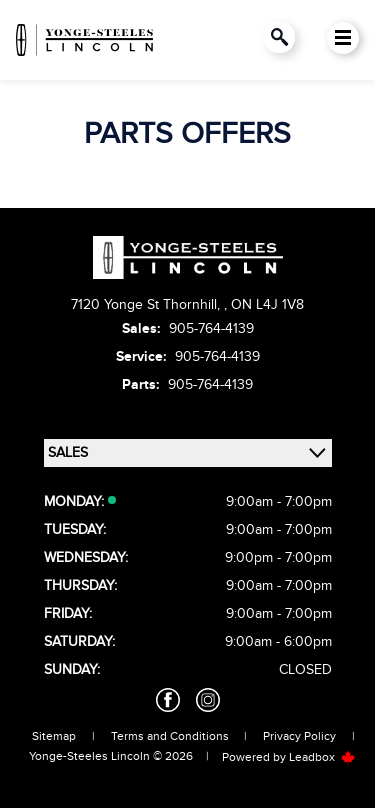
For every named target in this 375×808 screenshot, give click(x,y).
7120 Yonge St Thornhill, (147, 304)
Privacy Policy (299, 736)
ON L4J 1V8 (267, 304)
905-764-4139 (211, 328)
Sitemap (54, 736)
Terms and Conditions (170, 736)
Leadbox (322, 757)
